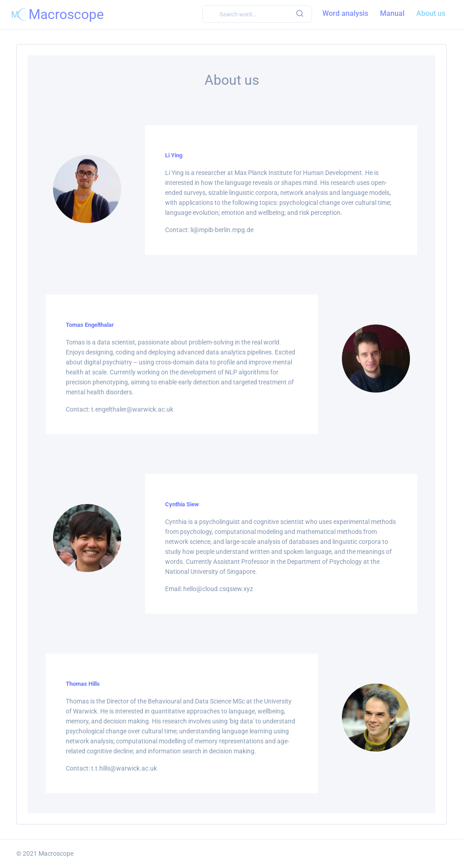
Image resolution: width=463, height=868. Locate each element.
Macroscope (56, 853)
